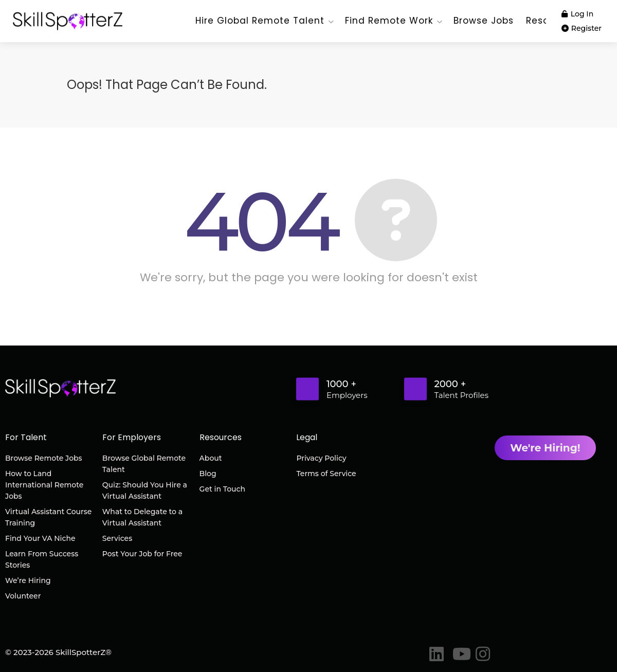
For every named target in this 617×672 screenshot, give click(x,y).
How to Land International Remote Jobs (44, 485)
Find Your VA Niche (40, 538)
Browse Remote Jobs (44, 458)
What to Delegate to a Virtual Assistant (142, 517)
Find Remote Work (389, 21)
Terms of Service (326, 474)
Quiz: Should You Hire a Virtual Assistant (145, 491)
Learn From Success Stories (42, 559)
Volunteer (23, 596)
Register (582, 28)
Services (117, 538)
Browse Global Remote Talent (144, 464)
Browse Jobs (484, 21)
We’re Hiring (28, 580)
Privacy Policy (321, 458)
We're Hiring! (545, 448)
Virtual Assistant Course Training (48, 517)
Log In (577, 14)
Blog (208, 474)
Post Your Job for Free (142, 554)
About (211, 458)
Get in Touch (222, 489)
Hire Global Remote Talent (260, 21)
